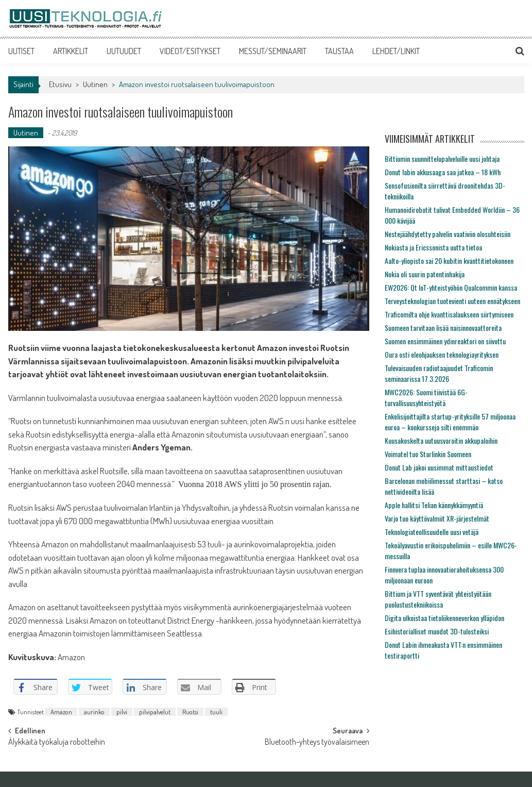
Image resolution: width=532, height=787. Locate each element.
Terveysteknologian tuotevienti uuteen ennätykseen (452, 301)
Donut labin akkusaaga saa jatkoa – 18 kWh (443, 172)
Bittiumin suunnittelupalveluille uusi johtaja (442, 158)
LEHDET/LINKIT (396, 51)
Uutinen (95, 84)
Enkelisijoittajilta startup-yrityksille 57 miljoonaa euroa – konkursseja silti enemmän (450, 422)
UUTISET (21, 51)
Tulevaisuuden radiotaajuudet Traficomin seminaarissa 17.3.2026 (439, 373)
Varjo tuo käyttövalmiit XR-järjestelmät (437, 518)
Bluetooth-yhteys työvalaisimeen (317, 743)
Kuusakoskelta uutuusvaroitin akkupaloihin (441, 440)
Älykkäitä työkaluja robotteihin (57, 743)
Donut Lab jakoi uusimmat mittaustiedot (439, 467)
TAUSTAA (339, 51)
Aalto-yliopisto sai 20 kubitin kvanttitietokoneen (449, 261)
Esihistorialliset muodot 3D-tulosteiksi (437, 631)
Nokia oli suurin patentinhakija (425, 274)
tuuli (216, 712)
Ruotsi (190, 712)
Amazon (61, 712)
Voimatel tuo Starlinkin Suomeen (428, 454)
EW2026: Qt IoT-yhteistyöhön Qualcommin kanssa (451, 287)
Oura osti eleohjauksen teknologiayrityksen (442, 354)
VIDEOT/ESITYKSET (190, 51)
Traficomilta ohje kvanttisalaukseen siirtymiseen (449, 314)
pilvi (122, 712)
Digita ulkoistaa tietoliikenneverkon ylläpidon (444, 618)
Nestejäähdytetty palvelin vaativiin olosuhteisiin (448, 234)
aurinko (94, 712)
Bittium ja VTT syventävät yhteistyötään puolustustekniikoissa (438, 599)
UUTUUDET (124, 51)
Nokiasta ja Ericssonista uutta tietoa (433, 247)
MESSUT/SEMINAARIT (273, 51)
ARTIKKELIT (71, 51)
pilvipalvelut (155, 712)
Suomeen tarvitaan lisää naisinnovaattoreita (443, 328)
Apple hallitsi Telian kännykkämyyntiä (434, 505)
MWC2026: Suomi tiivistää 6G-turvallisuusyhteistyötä (426, 397)
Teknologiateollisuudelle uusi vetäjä (432, 532)
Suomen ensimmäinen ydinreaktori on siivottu (445, 341)
